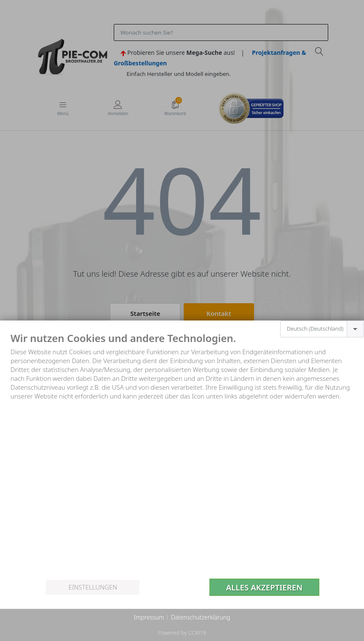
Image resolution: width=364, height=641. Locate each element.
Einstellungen (93, 587)
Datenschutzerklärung (201, 617)
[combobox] (322, 329)
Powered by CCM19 (182, 633)
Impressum (149, 617)
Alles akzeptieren (265, 587)
